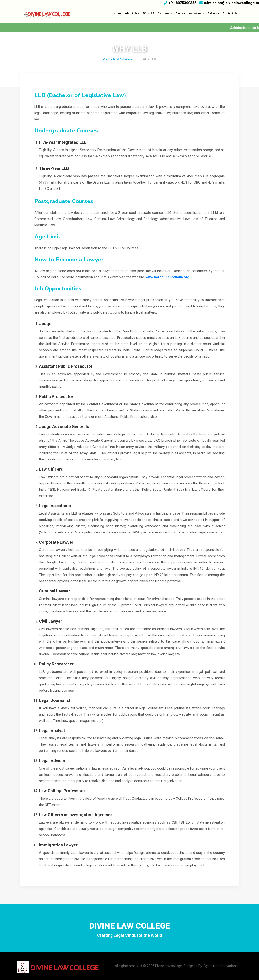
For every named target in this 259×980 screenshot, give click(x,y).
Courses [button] (165, 13)
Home (118, 13)
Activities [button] (197, 13)
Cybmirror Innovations (221, 966)
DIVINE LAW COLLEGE (118, 59)
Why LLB (149, 13)
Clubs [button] (180, 13)
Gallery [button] (213, 13)
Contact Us (230, 13)
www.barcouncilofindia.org (167, 277)
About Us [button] (132, 13)
